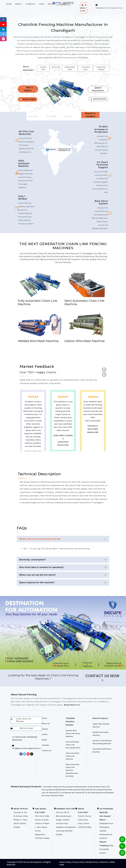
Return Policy (65, 862)
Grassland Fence (85, 68)
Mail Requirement (98, 89)
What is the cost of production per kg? (40, 539)
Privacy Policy (79, 862)
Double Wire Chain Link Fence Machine (73, 733)
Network (104, 862)
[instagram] (3, 39)
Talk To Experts (28, 89)
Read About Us (72, 705)
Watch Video (28, 99)
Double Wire (43, 68)
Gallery (45, 729)
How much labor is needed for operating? (41, 567)
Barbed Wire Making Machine (70, 790)
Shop (42, 4)
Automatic (56, 67)
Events (45, 734)
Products (30, 4)
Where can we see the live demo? (37, 575)
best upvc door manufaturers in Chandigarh (93, 445)
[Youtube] (3, 24)
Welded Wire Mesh (70, 68)
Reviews (52, 4)
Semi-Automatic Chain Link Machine (73, 756)
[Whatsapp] (121, 852)
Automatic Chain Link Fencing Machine (60, 787)
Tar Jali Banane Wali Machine (70, 793)
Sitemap (45, 745)
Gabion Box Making (101, 68)
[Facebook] (3, 19)
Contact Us (47, 751)
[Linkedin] (3, 29)
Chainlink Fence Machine (95, 790)
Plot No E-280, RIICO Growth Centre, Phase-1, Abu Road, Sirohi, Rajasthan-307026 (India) (42, 823)
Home (9, 4)
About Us (46, 724)
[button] (84, 8)
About (18, 4)
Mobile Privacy (93, 862)
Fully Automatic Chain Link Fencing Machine (73, 745)
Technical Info (98, 99)
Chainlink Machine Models (70, 722)
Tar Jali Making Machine (95, 793)
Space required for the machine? (37, 582)
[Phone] (120, 844)
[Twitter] (3, 34)
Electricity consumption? (32, 560)
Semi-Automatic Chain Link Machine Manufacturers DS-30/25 (73, 770)
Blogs (44, 740)
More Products (100, 718)
